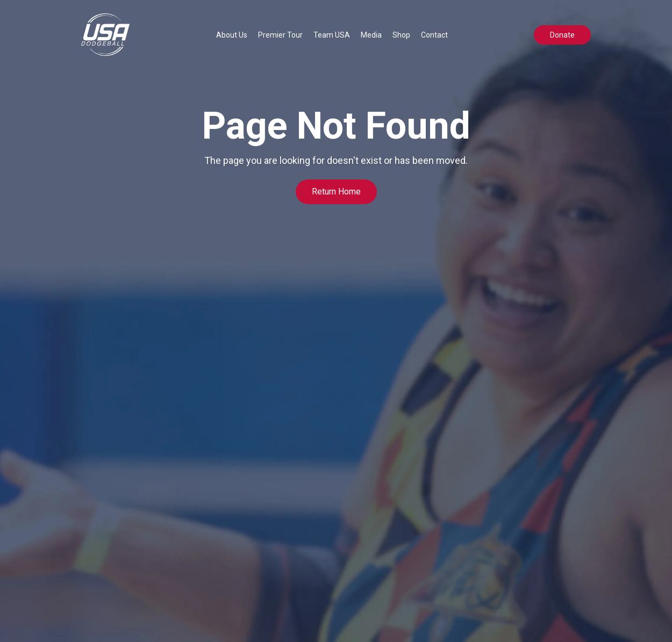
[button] (232, 35)
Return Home (336, 192)
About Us (232, 35)
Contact (434, 35)
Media (371, 35)
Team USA (332, 35)
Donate (562, 35)
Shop (401, 35)
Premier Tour (280, 35)
